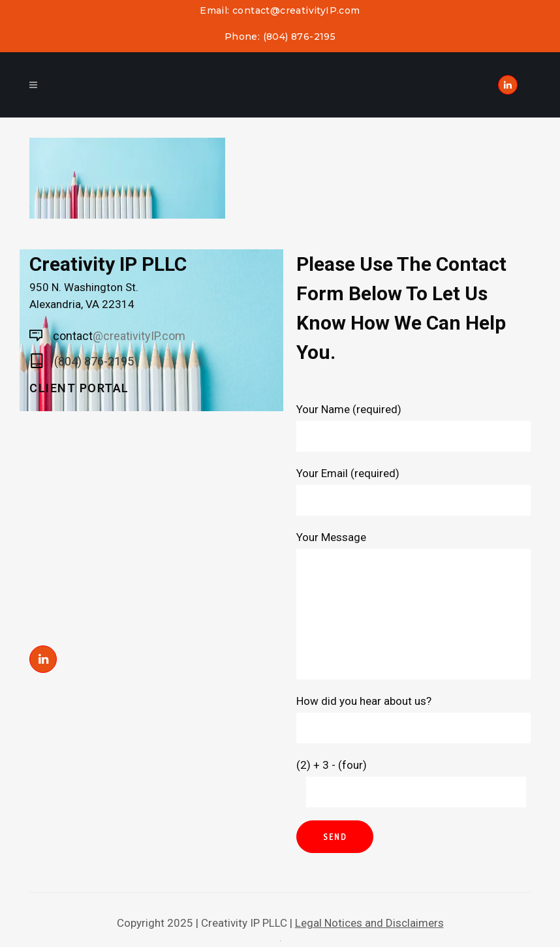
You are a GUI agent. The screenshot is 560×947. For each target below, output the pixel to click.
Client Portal (79, 388)
